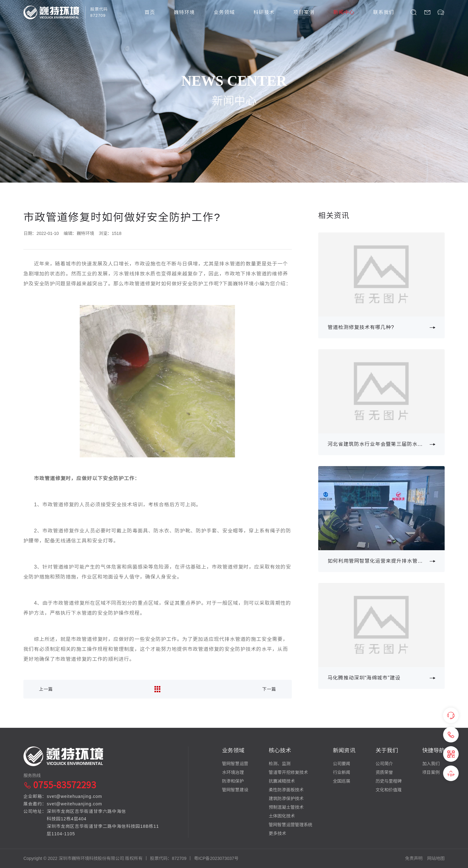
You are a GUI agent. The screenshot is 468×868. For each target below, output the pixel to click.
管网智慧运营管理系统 (291, 825)
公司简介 (384, 764)
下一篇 (269, 689)
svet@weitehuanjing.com (74, 796)
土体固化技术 (282, 816)
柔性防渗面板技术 (286, 790)
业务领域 (224, 12)
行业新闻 (342, 772)
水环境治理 (233, 772)
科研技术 (264, 12)
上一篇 (46, 689)
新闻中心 (344, 12)
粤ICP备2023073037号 (216, 858)
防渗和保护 (233, 781)
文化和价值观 (389, 790)
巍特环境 (184, 12)
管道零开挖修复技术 (288, 772)
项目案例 (304, 12)
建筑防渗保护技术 (286, 799)
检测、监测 (280, 764)
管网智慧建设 (235, 790)
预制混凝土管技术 (286, 807)
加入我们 (431, 764)
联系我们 (384, 12)
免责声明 (414, 858)
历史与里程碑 (389, 781)
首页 (150, 12)
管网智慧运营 (235, 764)
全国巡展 (342, 781)
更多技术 (277, 833)
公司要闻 (342, 764)
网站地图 (436, 858)
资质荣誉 (384, 772)
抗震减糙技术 (282, 781)
